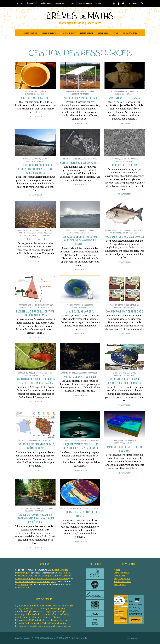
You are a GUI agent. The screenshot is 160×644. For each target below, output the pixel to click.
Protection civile (33, 623)
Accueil (20, 3)
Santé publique (46, 626)
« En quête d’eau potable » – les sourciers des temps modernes (80, 446)
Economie (113, 305)
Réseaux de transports (26, 626)
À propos (31, 3)
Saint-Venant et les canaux (125, 98)
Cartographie (22, 608)
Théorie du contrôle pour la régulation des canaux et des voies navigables (35, 169)
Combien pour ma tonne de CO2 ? (125, 311)
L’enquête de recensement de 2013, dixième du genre (35, 446)
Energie (120, 305)
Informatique (22, 620)
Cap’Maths (23, 585)
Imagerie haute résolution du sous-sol (125, 449)
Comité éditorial (45, 3)
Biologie (108, 230)
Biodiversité (31, 230)
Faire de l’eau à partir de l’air (80, 98)
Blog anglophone (85, 3)
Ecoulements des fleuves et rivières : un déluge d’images (125, 381)
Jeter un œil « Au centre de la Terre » (80, 514)
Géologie (65, 159)
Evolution (37, 614)
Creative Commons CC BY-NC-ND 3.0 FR (66, 638)
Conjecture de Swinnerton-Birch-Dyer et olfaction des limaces (35, 381)
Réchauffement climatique (30, 235)
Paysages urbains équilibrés (80, 377)
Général (20, 440)
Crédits (84, 638)
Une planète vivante (69, 33)
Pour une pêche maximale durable (125, 237)
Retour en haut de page (132, 638)
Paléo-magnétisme (60, 620)
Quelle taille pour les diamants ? (80, 163)
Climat (39, 230)
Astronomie (33, 605)
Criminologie (43, 608)
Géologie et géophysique (50, 33)
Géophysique (115, 159)
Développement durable (75, 230)
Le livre (72, 3)
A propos (118, 570)
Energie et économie (87, 33)
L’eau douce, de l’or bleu (80, 311)
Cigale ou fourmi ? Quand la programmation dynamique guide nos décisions (35, 518)
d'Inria (67, 573)
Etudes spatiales (120, 373)
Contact (100, 3)
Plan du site (120, 585)
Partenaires (60, 3)
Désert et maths (35, 239)
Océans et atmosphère (30, 33)
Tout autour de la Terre (35, 98)
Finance (127, 305)
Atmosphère (79, 91)
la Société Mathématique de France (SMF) (35, 582)
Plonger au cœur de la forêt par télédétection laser (35, 313)
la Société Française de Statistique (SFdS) (38, 576)
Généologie (66, 614)
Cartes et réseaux (103, 33)
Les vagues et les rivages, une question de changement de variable (80, 240)
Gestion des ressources (31, 91)
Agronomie (70, 91)
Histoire (119, 161)
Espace (116, 33)
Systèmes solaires (63, 626)
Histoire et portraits (130, 33)
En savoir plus (35, 117)
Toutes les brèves (122, 582)
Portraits (19, 623)
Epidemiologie (59, 611)
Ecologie (29, 233)
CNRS (60, 573)
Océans (126, 233)
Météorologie (36, 620)
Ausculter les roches (125, 165)
